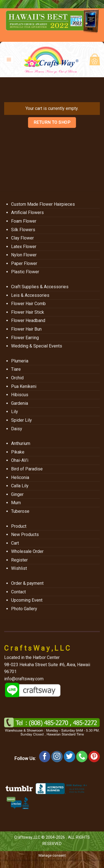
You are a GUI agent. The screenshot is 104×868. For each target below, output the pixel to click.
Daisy (17, 429)
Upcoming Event (27, 600)
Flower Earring (25, 338)
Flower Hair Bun (26, 329)
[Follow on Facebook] (45, 757)
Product (19, 526)
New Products (25, 535)
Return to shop (52, 122)
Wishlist (19, 568)
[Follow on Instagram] (57, 757)
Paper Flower (24, 263)
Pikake (18, 452)
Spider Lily (21, 420)
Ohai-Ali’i (20, 460)
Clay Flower (22, 238)
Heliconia (20, 477)
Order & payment (27, 583)
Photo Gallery (24, 609)
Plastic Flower (25, 272)
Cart (15, 543)
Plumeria (20, 361)
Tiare (16, 369)
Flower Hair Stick (28, 312)
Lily (15, 412)
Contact (18, 592)
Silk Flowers (23, 230)
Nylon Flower (24, 255)
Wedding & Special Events (37, 346)
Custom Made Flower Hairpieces (43, 204)
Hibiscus (20, 395)
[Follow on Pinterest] (94, 757)
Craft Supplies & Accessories (40, 287)
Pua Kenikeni (24, 386)
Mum (16, 503)
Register (19, 560)
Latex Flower (24, 247)
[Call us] (82, 757)
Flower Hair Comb (28, 304)
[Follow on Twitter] (69, 757)
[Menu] (9, 60)
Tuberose (20, 511)
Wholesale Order (27, 551)
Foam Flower (24, 221)
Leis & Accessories (30, 295)
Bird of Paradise (27, 469)
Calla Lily (20, 486)
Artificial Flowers (27, 213)
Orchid (17, 378)
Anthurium (21, 443)
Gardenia (20, 403)
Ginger (17, 494)
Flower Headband (28, 320)
